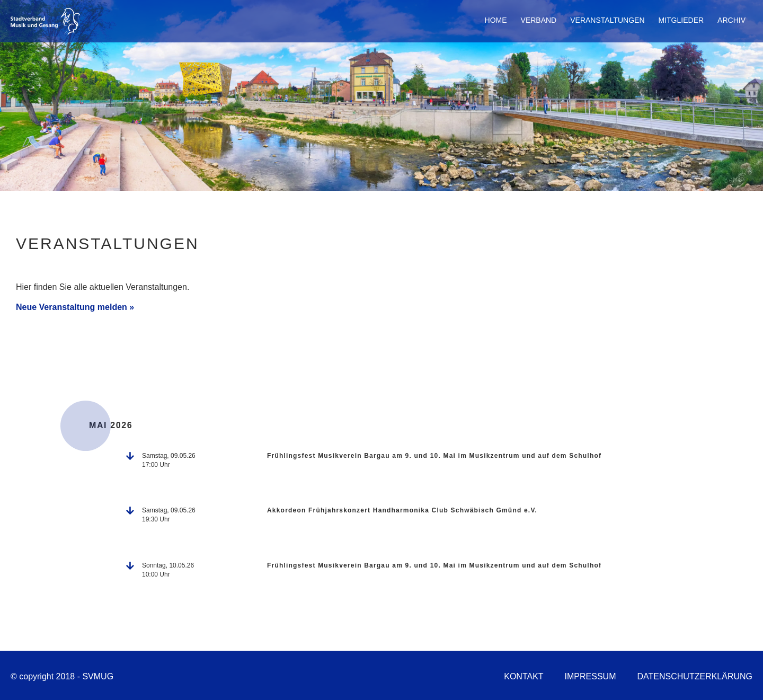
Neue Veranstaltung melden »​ (75, 307)
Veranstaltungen (607, 20)
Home (496, 20)
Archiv (731, 20)
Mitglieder (681, 20)
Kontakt (524, 676)
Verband (539, 20)
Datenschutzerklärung (695, 676)
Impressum (591, 676)
